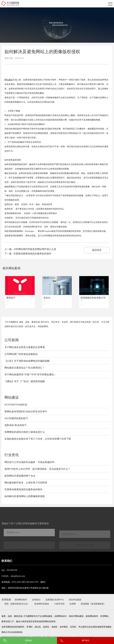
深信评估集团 (75, 600)
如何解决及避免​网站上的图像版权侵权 (25, 496)
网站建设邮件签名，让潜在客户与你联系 (26, 483)
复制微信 (28, 640)
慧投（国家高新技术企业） (17, 604)
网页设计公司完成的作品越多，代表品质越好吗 (29, 462)
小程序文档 (59, 604)
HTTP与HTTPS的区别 (16, 405)
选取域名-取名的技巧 (16, 425)
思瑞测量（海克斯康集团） (93, 604)
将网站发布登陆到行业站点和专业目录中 (26, 411)
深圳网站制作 (21, 600)
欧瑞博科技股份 (42, 604)
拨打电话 (85, 640)
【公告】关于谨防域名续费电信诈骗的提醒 (27, 361)
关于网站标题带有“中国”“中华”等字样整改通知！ (30, 375)
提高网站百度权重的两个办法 (20, 476)
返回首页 (97, 250)
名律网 (73, 604)
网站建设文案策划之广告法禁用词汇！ (25, 368)
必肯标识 (36, 600)
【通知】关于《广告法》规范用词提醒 (25, 381)
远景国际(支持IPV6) (55, 600)
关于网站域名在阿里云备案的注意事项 (25, 347)
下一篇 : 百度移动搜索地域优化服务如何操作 (28, 254)
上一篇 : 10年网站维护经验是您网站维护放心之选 (30, 249)
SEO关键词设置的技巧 (16, 418)
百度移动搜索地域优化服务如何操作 (23, 489)
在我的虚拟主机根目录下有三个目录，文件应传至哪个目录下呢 (38, 439)
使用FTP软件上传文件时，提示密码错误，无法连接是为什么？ (37, 469)
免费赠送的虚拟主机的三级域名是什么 (25, 432)
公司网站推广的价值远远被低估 (21, 354)
